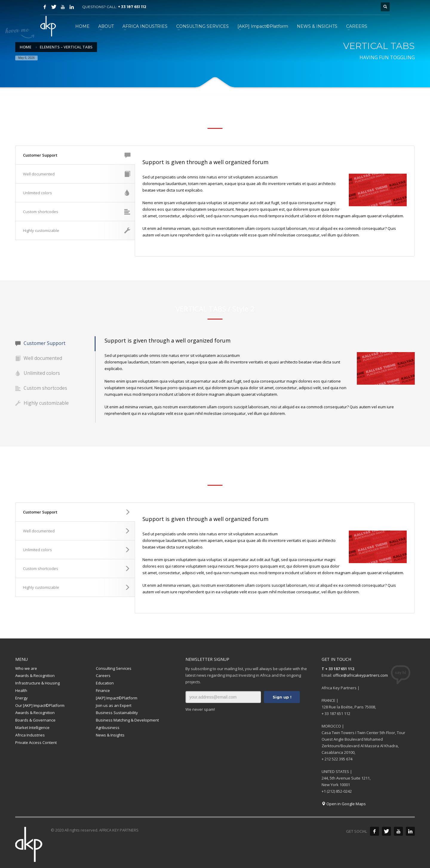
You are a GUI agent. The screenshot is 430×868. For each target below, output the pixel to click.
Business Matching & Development (127, 720)
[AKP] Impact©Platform (117, 698)
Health (21, 690)
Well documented (77, 174)
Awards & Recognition (35, 676)
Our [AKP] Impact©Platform (40, 705)
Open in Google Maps (344, 804)
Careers (103, 676)
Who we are (26, 668)
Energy (21, 698)
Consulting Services (114, 668)
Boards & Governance (35, 720)
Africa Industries (30, 735)
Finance (103, 690)
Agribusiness (108, 728)
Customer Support (77, 155)
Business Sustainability (117, 713)
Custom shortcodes (77, 212)
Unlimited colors (77, 193)
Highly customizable (77, 230)
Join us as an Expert (114, 705)
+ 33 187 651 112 (132, 7)
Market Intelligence (32, 728)
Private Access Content (36, 742)
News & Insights (110, 735)
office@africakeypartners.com (360, 675)
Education (105, 683)
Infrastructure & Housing (37, 683)
